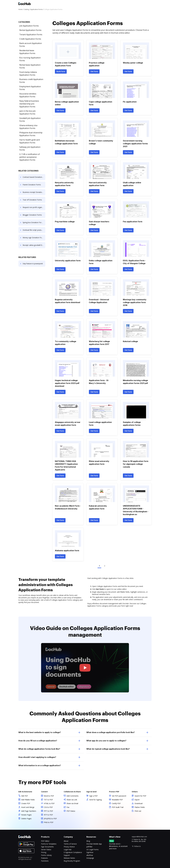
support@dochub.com (139, 837)
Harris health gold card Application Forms (30, 141)
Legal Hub (68, 850)
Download (139, 803)
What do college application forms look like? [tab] (49, 749)
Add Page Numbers (29, 811)
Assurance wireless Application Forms (28, 95)
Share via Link (72, 800)
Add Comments (73, 796)
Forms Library (46, 855)
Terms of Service (70, 844)
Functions (45, 861)
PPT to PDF (48, 811)
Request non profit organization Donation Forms (34, 207)
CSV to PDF (48, 807)
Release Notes (69, 858)
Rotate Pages (26, 815)
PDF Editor (45, 841)
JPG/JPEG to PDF (50, 819)
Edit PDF (25, 796)
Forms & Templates (49, 844)
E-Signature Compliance (73, 852)
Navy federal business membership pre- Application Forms (29, 104)
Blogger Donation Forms (32, 215)
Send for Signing (95, 800)
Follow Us (137, 846)
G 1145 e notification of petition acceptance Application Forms (30, 157)
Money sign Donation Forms (34, 238)
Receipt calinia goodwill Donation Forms (34, 245)
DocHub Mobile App (94, 844)
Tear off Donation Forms (32, 200)
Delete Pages (26, 819)
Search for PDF (140, 796)
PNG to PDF (49, 822)
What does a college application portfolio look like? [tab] (117, 732)
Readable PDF (117, 800)
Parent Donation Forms (32, 185)
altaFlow (90, 855)
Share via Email (72, 803)
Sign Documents (47, 847)
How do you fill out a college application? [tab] (49, 741)
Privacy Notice (69, 847)
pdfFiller (89, 847)
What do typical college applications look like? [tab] (117, 749)
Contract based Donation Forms (34, 177)
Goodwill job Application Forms (30, 120)
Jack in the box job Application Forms (27, 112)
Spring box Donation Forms (33, 222)
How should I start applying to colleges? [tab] (49, 757)
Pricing (44, 852)
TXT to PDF (48, 800)
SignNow (90, 852)
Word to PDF (49, 796)
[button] (85, 668)
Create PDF (26, 803)
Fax (68, 807)
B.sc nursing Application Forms (30, 59)
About (66, 841)
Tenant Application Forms (31, 35)
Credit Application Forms (30, 39)
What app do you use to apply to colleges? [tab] (117, 741)
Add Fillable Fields (28, 800)
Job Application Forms (29, 26)
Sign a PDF (93, 796)
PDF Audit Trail (118, 807)
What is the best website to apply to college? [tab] (49, 732)
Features (44, 858)
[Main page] (25, 4)
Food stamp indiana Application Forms (28, 73)
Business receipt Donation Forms (34, 192)
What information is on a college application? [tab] (49, 766)
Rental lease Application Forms (30, 66)
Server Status (46, 850)
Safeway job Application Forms (30, 148)
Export (137, 800)
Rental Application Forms (30, 30)
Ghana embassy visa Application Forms (28, 127)
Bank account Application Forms (31, 45)
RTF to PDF (48, 815)
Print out (138, 811)
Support (67, 855)
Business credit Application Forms (31, 81)
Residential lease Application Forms (27, 52)
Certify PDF (116, 803)
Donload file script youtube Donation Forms (34, 230)
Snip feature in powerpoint (33, 264)
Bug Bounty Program (72, 861)
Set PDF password (119, 796)
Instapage (90, 858)
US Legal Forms (92, 850)
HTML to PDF (49, 803)
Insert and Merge (28, 807)
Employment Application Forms (30, 88)
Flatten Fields (140, 807)
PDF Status (71, 811)
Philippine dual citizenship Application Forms (31, 134)
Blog (88, 841)
